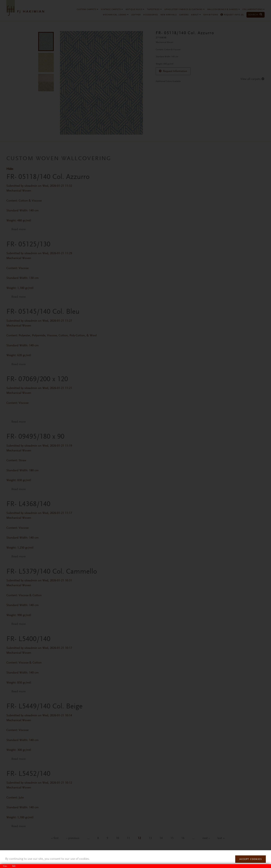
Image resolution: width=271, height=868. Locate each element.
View (6, 866)
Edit (14, 866)
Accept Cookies (251, 859)
